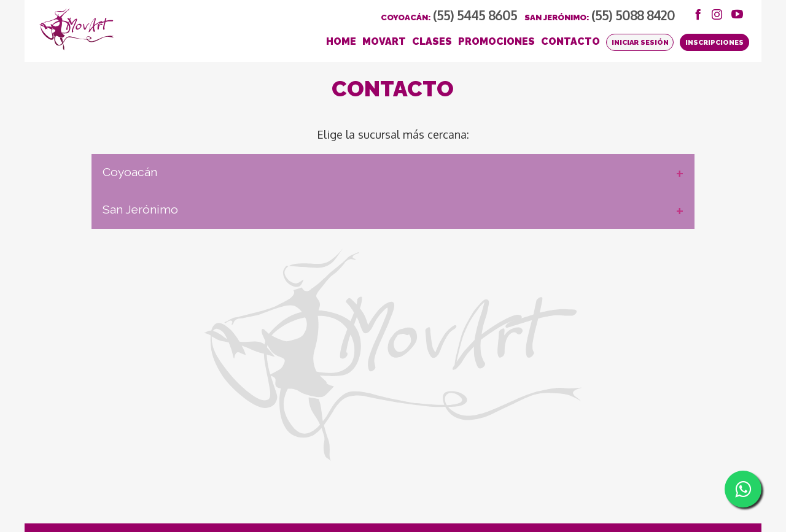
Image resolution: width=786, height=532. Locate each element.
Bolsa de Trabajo (70, 506)
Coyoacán (221, 190)
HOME (341, 41)
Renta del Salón (131, 506)
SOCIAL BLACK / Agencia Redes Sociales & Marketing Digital (658, 496)
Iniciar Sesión (640, 42)
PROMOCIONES (496, 41)
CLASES (432, 41)
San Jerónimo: (600, 17)
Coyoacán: (449, 17)
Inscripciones (714, 42)
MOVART (384, 41)
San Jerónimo (232, 227)
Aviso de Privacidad (181, 497)
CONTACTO (570, 41)
